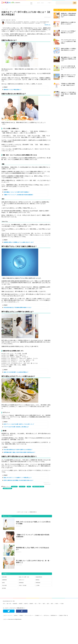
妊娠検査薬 (4, 580)
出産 (36, 604)
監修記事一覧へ (48, 25)
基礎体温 (37, 580)
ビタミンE (22, 487)
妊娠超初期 (15, 604)
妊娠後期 (31, 604)
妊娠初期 (21, 604)
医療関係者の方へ (54, 615)
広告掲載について (38, 615)
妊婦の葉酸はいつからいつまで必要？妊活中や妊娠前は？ (17, 192)
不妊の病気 (4, 585)
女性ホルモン (22, 580)
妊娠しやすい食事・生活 (38, 487)
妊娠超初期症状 (39, 577)
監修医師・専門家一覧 (64, 615)
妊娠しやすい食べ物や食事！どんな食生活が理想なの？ (16, 372)
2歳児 (52, 604)
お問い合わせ (46, 615)
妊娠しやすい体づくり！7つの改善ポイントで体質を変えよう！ (18, 478)
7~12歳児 (62, 604)
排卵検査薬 (21, 583)
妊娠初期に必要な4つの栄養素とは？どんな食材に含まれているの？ (19, 242)
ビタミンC (14, 487)
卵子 (29, 487)
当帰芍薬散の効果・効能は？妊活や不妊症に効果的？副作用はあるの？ (19, 452)
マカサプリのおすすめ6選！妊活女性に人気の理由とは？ (16, 427)
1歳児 (48, 604)
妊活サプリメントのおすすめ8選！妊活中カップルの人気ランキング (19, 424)
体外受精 (4, 588)
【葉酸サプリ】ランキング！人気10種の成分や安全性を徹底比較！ (19, 195)
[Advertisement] (13, 501)
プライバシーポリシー (29, 615)
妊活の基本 (4, 577)
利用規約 (21, 615)
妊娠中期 (26, 604)
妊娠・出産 (41, 3)
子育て (50, 3)
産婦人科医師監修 (7, 488)
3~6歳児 (56, 604)
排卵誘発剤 (38, 583)
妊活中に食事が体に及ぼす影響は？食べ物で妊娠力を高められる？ (19, 480)
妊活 (31, 3)
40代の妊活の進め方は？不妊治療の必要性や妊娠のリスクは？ (18, 307)
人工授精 (37, 585)
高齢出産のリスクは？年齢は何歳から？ (13, 90)
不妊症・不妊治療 (23, 585)
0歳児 (44, 604)
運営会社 (16, 615)
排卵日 (3, 583)
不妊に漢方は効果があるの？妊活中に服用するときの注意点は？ (18, 450)
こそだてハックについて (8, 615)
